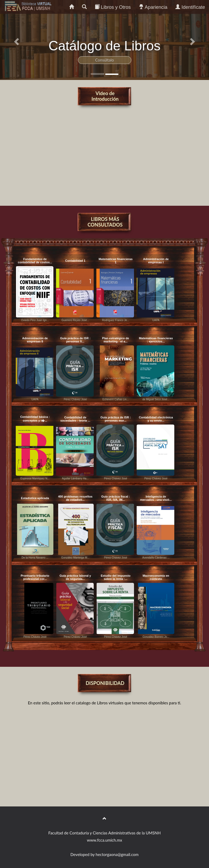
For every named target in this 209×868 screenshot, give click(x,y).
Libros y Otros (113, 7)
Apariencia (153, 7)
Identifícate (190, 7)
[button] (16, 40)
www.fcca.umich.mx (105, 840)
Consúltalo (104, 60)
